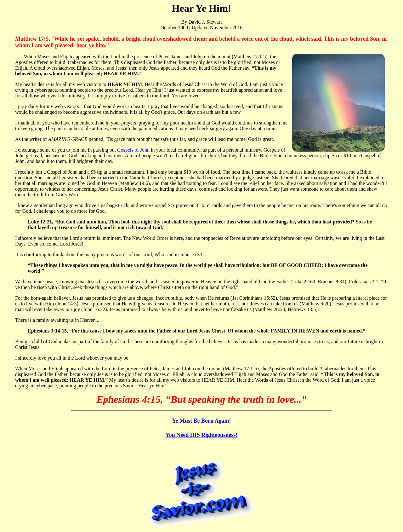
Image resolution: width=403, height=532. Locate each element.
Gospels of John (133, 150)
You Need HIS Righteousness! (202, 435)
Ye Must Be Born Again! (201, 421)
